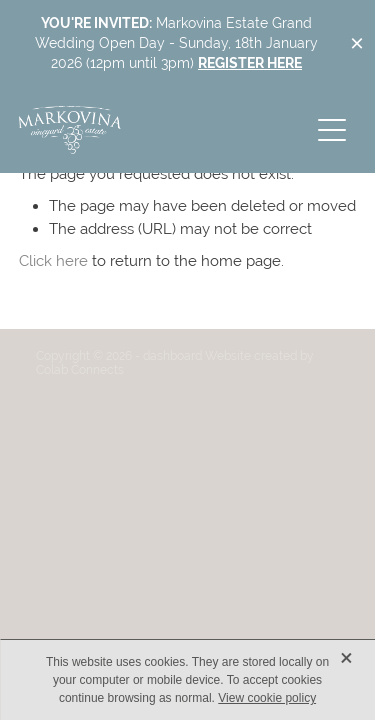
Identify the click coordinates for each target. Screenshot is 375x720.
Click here (53, 260)
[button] (332, 130)
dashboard (172, 356)
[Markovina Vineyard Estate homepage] (164, 130)
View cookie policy (267, 698)
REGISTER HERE (250, 63)
